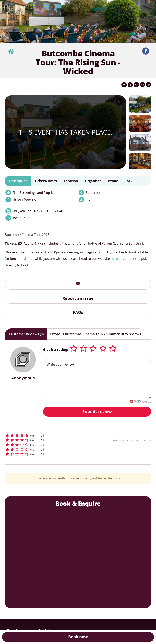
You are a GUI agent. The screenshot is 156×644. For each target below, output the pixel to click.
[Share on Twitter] (130, 85)
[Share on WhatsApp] (142, 85)
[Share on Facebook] (124, 85)
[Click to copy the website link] (148, 85)
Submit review (97, 411)
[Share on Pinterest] (136, 85)
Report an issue (78, 298)
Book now (78, 637)
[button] (46, 435)
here (114, 259)
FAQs (78, 312)
